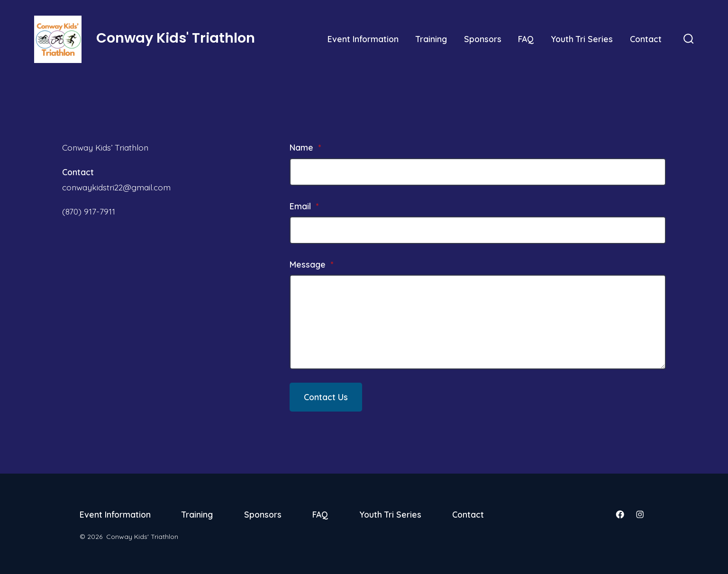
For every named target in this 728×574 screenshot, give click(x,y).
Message (311, 264)
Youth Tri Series (582, 39)
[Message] (478, 322)
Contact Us (326, 397)
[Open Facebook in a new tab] (620, 514)
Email (304, 206)
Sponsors (483, 39)
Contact (646, 39)
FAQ (526, 39)
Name (305, 147)
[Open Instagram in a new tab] (640, 514)
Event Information (363, 39)
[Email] (478, 230)
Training (431, 39)
